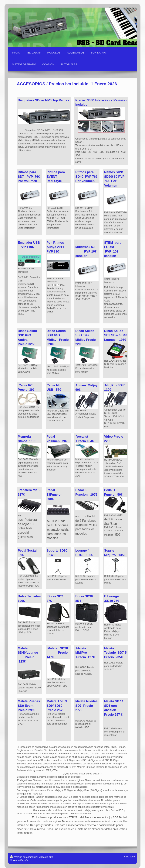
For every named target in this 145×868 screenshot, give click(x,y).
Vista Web (129, 857)
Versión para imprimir (24, 857)
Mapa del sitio (46, 857)
